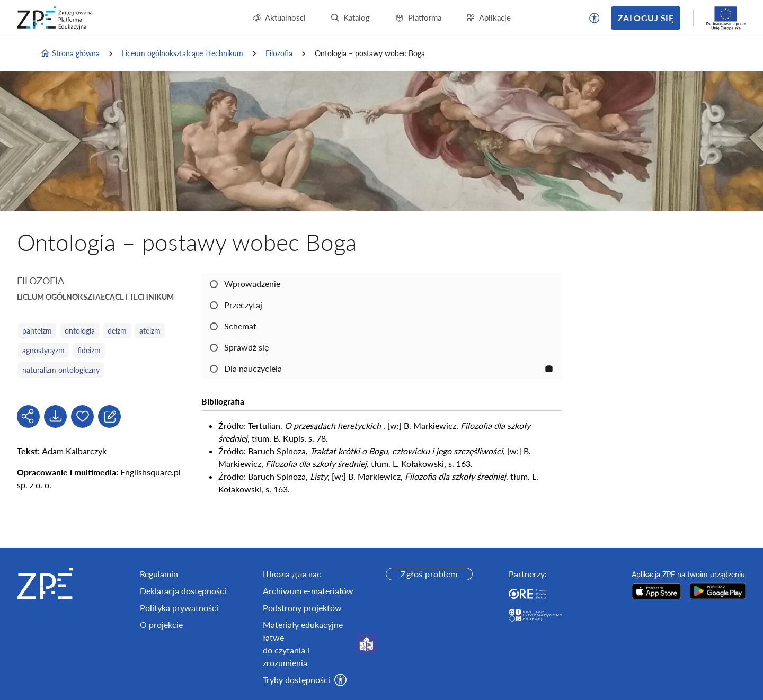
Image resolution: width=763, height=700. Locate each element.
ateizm (150, 331)
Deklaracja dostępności (183, 591)
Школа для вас (292, 574)
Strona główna (70, 53)
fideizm (89, 350)
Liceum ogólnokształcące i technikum (183, 53)
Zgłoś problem (429, 574)
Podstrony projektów (302, 608)
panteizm (37, 331)
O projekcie (161, 625)
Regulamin (159, 574)
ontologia (80, 331)
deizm (117, 331)
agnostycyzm (43, 350)
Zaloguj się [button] (646, 18)
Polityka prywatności (179, 608)
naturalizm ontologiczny (61, 370)
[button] (595, 18)
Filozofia (279, 53)
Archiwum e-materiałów (308, 591)
